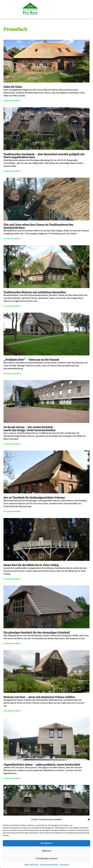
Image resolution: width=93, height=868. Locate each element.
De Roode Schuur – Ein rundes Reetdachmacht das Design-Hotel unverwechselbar (29, 429)
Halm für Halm (13, 87)
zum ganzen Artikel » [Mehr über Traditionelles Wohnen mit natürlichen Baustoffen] (12, 306)
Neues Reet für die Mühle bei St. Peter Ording (31, 565)
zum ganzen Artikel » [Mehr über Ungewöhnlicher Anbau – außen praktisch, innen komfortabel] (12, 778)
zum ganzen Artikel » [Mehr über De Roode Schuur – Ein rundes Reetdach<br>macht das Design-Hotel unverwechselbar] (12, 444)
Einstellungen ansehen (47, 858)
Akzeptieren (47, 843)
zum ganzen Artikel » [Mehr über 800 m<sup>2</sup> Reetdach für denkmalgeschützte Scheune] (12, 511)
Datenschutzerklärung (49, 864)
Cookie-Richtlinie (31, 864)
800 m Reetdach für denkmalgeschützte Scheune (34, 498)
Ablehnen (47, 851)
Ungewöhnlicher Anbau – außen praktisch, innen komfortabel (42, 765)
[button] (89, 819)
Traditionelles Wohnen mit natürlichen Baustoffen (35, 292)
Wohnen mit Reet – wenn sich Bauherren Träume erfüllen (39, 697)
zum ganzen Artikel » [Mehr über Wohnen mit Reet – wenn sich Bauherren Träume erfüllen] (12, 711)
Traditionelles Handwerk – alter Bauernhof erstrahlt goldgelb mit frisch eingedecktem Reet (44, 156)
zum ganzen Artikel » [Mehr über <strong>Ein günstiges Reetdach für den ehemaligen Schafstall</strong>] (12, 643)
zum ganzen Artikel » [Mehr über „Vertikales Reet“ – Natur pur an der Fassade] (12, 373)
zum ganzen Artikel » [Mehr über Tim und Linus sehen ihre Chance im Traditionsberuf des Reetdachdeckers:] (12, 239)
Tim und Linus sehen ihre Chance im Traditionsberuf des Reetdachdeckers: (38, 226)
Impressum (64, 864)
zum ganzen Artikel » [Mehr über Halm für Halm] (12, 101)
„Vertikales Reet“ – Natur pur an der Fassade (31, 360)
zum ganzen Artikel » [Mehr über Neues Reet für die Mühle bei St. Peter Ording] (12, 579)
